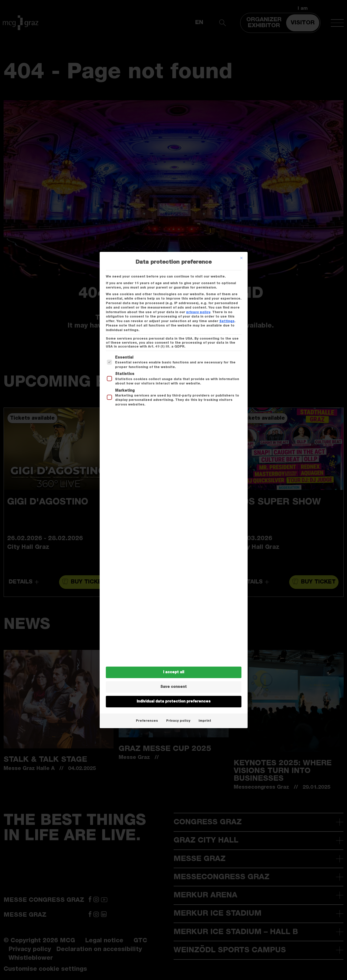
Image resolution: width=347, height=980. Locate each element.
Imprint (205, 721)
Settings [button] (227, 321)
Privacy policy (178, 721)
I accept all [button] (174, 672)
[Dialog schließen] (241, 258)
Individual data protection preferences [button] (174, 701)
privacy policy (198, 312)
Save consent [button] (173, 687)
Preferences (147, 721)
